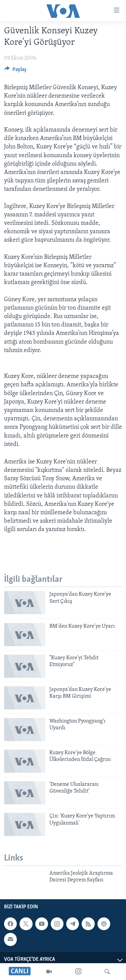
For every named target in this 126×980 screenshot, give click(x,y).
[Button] (15, 71)
